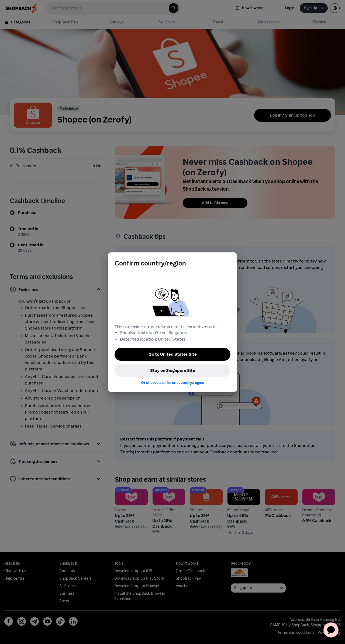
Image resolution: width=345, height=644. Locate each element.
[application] (331, 630)
